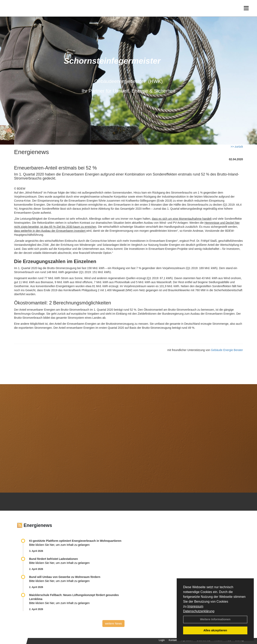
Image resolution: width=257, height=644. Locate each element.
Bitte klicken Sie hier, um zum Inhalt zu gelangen (59, 545)
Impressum (195, 606)
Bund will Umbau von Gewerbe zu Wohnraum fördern (65, 577)
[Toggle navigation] (246, 12)
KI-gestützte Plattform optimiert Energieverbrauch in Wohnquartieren (75, 541)
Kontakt (173, 640)
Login (162, 640)
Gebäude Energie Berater (227, 350)
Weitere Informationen (215, 619)
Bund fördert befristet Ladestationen (54, 559)
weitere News (113, 624)
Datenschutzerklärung (199, 611)
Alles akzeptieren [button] (215, 630)
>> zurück (237, 147)
